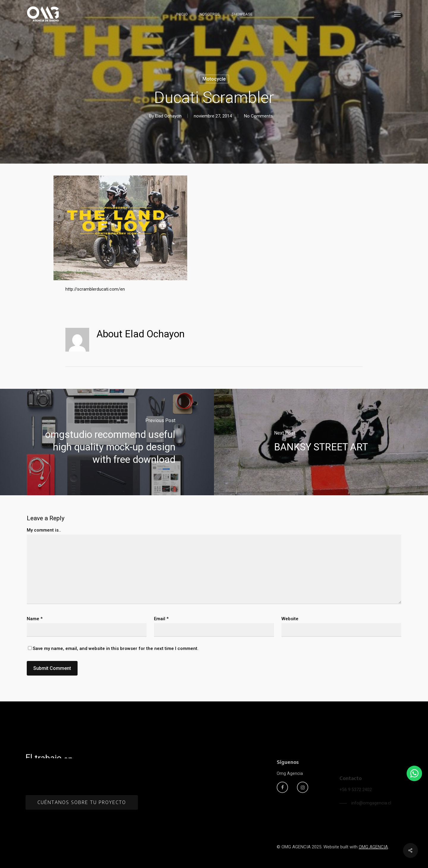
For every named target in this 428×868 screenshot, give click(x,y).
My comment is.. (44, 530)
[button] (398, 14)
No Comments (258, 116)
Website (290, 619)
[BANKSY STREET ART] (321, 442)
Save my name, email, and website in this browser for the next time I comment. (116, 648)
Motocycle (214, 79)
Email (161, 619)
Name (35, 619)
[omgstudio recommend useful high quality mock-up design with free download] (107, 442)
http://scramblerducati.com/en (95, 289)
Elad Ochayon (168, 116)
